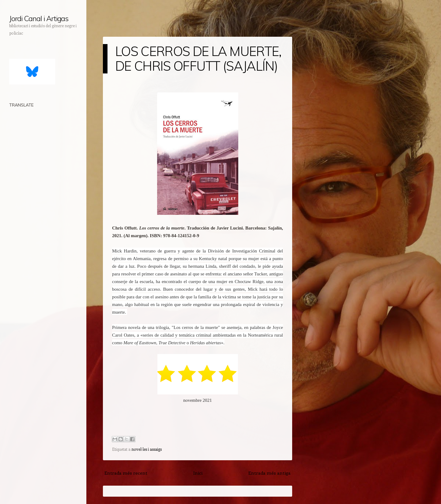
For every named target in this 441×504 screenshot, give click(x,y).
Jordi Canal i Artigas (39, 18)
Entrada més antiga (269, 473)
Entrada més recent (126, 473)
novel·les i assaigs (147, 449)
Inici (198, 473)
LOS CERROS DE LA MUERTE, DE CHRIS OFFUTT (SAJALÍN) (198, 59)
